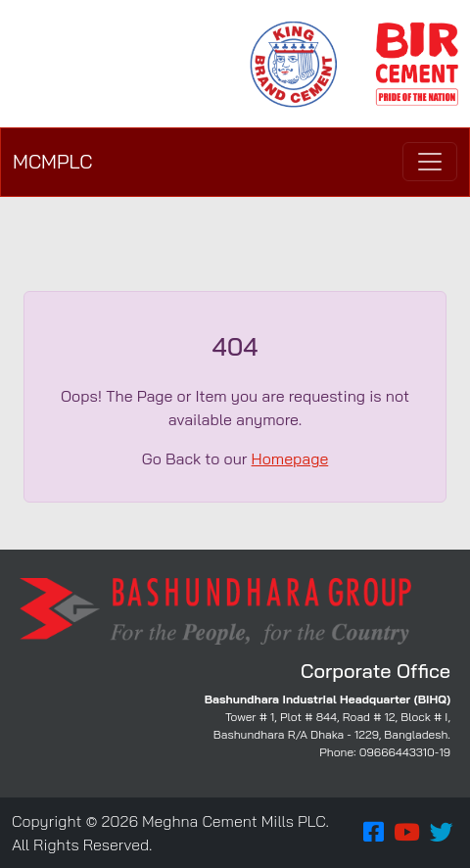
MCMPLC (52, 161)
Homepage (290, 458)
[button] (374, 833)
